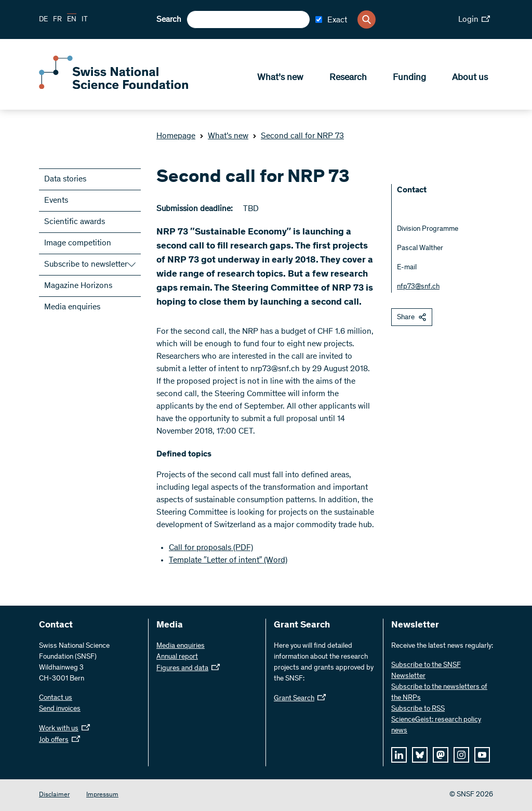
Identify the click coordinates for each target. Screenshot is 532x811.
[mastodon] (441, 755)
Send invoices (60, 709)
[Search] (367, 19)
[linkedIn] (399, 755)
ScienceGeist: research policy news (436, 725)
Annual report (177, 657)
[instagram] (461, 755)
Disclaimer (54, 795)
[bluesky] (420, 755)
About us (470, 79)
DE (43, 20)
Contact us (56, 698)
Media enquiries (72, 307)
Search (169, 20)
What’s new (280, 79)
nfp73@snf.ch (418, 287)
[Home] (114, 87)
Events (56, 201)
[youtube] (482, 755)
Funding (409, 79)
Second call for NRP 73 (298, 136)
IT (85, 20)
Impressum (102, 795)
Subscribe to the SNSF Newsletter (426, 671)
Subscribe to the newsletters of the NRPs (439, 693)
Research (348, 79)
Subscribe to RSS (418, 709)
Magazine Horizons (78, 286)
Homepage (176, 136)
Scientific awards (75, 222)
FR (57, 20)
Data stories (65, 179)
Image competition (78, 243)
